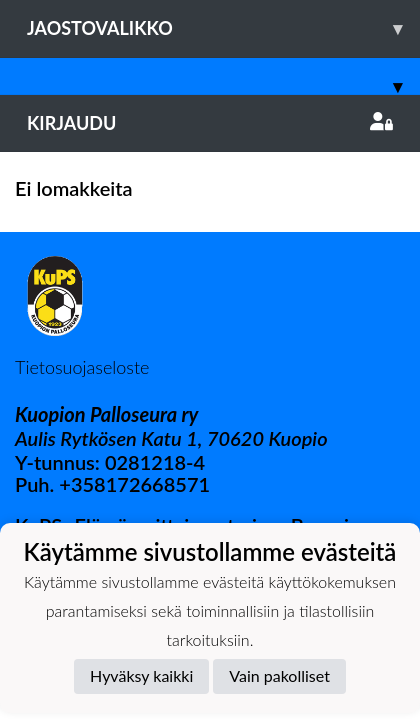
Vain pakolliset (279, 675)
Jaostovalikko (223, 28)
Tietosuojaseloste (82, 367)
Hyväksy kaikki (141, 675)
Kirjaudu (210, 123)
